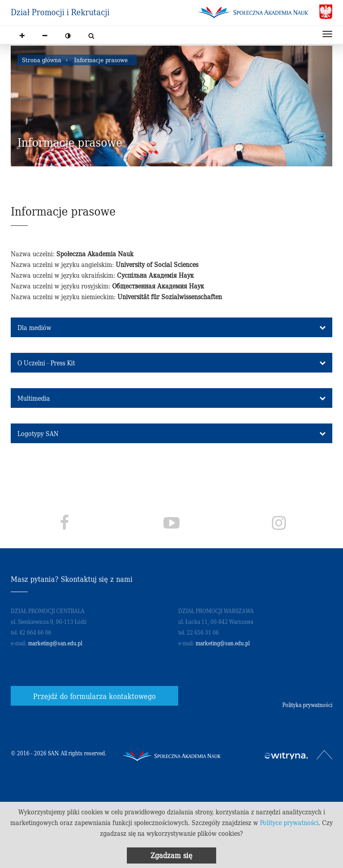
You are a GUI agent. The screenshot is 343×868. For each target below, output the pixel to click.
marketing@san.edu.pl (55, 643)
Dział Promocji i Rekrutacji (60, 12)
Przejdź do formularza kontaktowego (94, 696)
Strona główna (42, 60)
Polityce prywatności (289, 822)
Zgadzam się (171, 855)
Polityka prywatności (307, 705)
